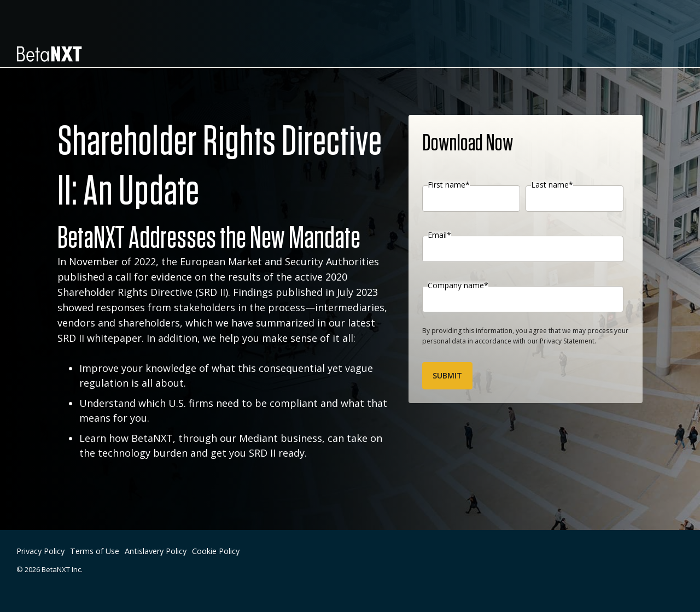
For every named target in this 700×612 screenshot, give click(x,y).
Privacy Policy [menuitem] (40, 551)
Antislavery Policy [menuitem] (156, 551)
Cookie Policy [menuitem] (216, 551)
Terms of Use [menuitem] (95, 551)
